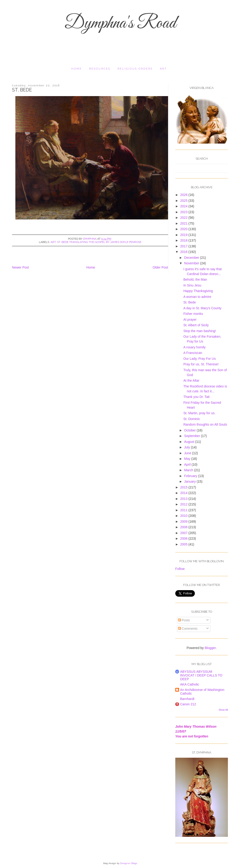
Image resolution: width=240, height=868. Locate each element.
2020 (184, 229)
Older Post (160, 267)
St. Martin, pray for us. (199, 413)
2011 (184, 510)
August (190, 442)
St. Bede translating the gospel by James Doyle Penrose (99, 242)
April (188, 464)
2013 (184, 499)
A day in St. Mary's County (203, 308)
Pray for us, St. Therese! (201, 364)
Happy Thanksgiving (198, 291)
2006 (184, 538)
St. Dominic (192, 419)
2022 (184, 218)
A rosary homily (195, 347)
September (193, 436)
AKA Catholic (190, 684)
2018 (184, 240)
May (188, 459)
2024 (184, 206)
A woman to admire (197, 297)
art (53, 242)
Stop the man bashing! (200, 331)
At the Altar (191, 380)
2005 (184, 544)
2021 (184, 223)
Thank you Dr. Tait (197, 397)
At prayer (190, 320)
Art (163, 69)
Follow (180, 569)
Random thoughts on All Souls (205, 424)
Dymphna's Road (120, 24)
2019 (184, 235)
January (190, 481)
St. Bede (190, 302)
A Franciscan (193, 353)
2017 (184, 246)
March (189, 470)
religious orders (135, 69)
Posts (184, 620)
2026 (184, 195)
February (191, 476)
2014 (184, 493)
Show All (223, 710)
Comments (188, 629)
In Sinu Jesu (192, 285)
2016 (184, 252)
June (188, 453)
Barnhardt (187, 699)
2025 (184, 201)
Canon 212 (188, 704)
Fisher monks (193, 314)
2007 (184, 533)
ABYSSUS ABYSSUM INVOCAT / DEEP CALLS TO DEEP (201, 675)
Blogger (210, 648)
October (190, 430)
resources (100, 69)
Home (77, 69)
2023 (184, 212)
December (192, 258)
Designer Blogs (129, 863)
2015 (184, 487)
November (192, 263)
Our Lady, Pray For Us (200, 359)
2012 (184, 504)
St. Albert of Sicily (196, 325)
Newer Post (20, 267)
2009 (184, 521)
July (188, 447)
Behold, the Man (195, 279)
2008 (184, 527)
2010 (184, 516)
